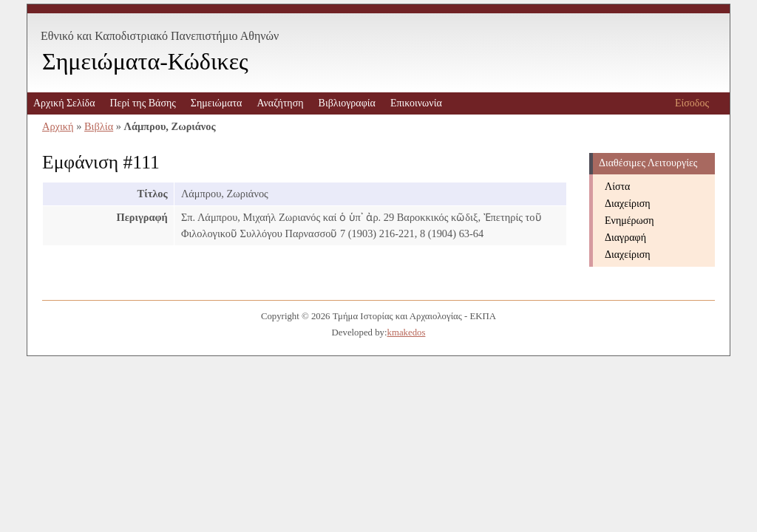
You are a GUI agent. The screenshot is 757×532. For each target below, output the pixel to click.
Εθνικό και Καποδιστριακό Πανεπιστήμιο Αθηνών (160, 36)
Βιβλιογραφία (347, 103)
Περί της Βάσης (142, 103)
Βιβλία (99, 126)
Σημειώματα (217, 103)
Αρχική (58, 126)
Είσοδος (692, 103)
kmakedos (407, 332)
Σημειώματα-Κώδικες (145, 61)
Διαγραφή (625, 238)
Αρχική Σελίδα (64, 103)
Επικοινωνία (416, 103)
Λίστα (617, 187)
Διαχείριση (628, 204)
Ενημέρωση (629, 221)
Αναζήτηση (280, 103)
